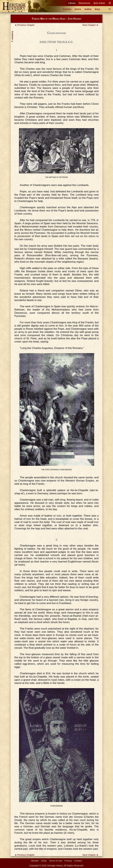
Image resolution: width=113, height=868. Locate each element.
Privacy (68, 861)
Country (67, 9)
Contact (78, 861)
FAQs (44, 861)
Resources (85, 3)
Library (72, 3)
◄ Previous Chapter (24, 25)
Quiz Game (99, 3)
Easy (98, 9)
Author (88, 9)
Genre (78, 9)
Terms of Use (56, 861)
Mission (35, 861)
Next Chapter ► (91, 25)
